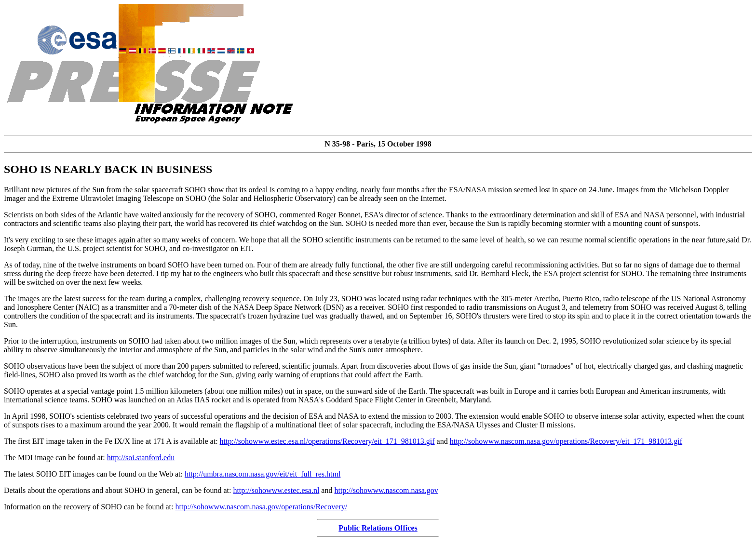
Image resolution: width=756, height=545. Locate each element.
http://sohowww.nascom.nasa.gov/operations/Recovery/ (261, 507)
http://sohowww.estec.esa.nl (276, 490)
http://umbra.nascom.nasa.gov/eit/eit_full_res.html (263, 474)
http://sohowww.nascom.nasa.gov (386, 490)
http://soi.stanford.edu (141, 458)
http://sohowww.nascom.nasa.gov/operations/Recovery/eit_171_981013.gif (566, 441)
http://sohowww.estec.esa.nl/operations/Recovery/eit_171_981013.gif (327, 441)
